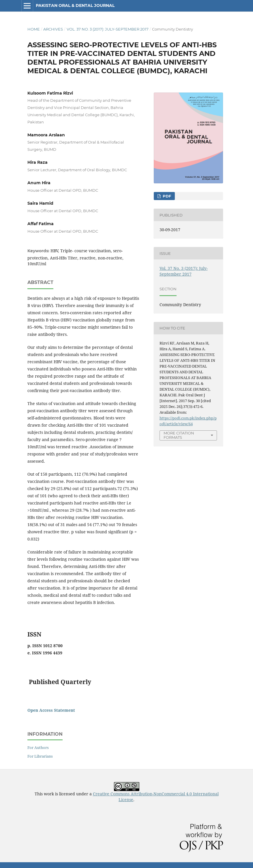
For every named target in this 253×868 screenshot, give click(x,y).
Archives (53, 29)
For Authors (38, 748)
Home (34, 29)
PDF (166, 196)
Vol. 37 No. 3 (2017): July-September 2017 (108, 29)
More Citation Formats (179, 435)
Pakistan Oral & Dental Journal (75, 5)
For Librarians (40, 756)
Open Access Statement (51, 710)
